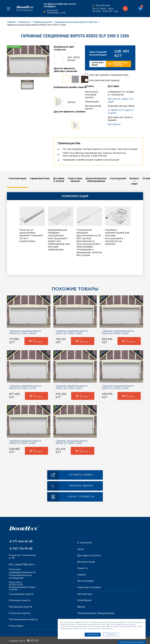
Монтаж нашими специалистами (109, 75)
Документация (86, 562)
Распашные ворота (20, 606)
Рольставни (16, 625)
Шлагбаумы (84, 600)
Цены (80, 549)
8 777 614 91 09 (24, 11)
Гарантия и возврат (89, 587)
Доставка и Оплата (89, 556)
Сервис (82, 575)
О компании (84, 543)
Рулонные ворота (19, 600)
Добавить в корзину (118, 64)
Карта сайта (15, 582)
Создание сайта (24, 640)
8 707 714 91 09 (21, 549)
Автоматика (85, 594)
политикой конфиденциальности (76, 626)
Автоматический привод (104, 80)
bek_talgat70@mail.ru (22, 565)
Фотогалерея (85, 581)
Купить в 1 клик (98, 64)
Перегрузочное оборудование (96, 613)
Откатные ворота (19, 613)
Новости (82, 568)
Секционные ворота (21, 594)
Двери (81, 606)
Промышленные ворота (23, 619)
